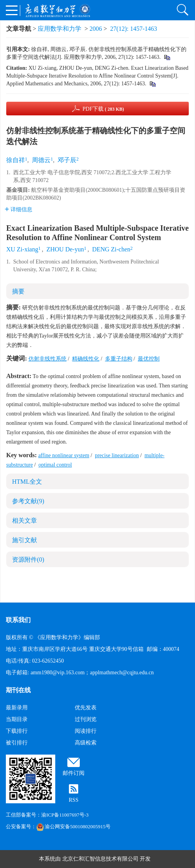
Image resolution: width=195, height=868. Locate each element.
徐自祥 (16, 160)
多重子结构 (119, 359)
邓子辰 (67, 160)
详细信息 (18, 209)
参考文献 (28, 501)
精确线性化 (86, 359)
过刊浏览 (86, 719)
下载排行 (17, 731)
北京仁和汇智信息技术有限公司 (100, 859)
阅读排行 (86, 731)
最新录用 (17, 708)
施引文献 (25, 540)
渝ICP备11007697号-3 (65, 815)
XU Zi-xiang (22, 249)
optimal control (55, 465)
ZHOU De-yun (65, 249)
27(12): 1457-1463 (134, 29)
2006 (96, 29)
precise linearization (117, 455)
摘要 (18, 291)
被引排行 (17, 743)
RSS (74, 800)
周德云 (41, 160)
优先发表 (86, 708)
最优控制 (149, 359)
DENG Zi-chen (111, 249)
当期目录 (17, 719)
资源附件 (28, 560)
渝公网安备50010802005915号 (73, 826)
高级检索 (86, 743)
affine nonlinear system (64, 455)
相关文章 (25, 521)
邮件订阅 (74, 773)
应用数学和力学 (60, 29)
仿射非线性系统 (47, 359)
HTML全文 (27, 482)
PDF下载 (103, 109)
